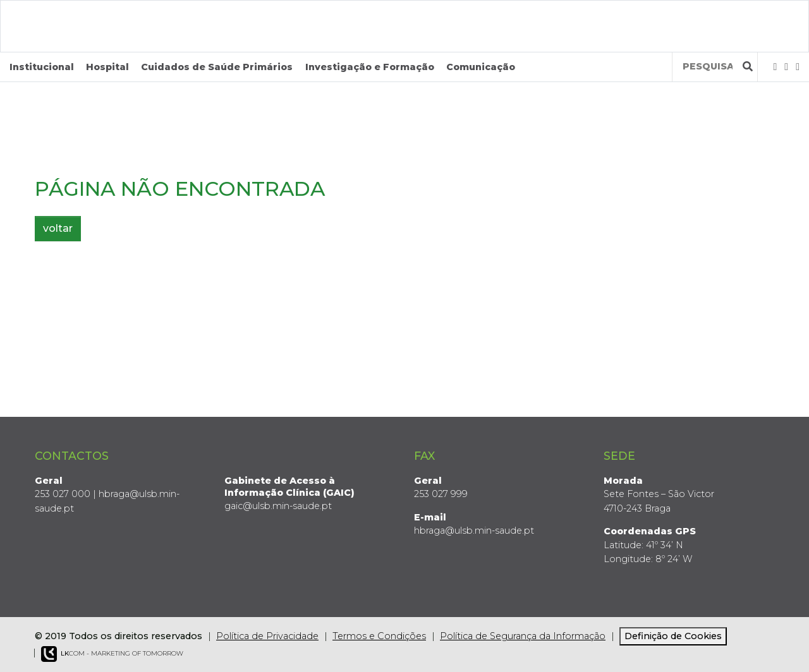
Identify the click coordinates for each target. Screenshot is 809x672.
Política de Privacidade (267, 636)
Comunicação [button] (481, 67)
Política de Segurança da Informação (523, 636)
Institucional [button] (42, 67)
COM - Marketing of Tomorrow (112, 654)
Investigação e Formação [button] (370, 67)
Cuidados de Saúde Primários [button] (217, 67)
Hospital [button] (107, 67)
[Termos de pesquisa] (708, 67)
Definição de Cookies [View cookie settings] (673, 636)
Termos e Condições (379, 636)
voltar (58, 228)
